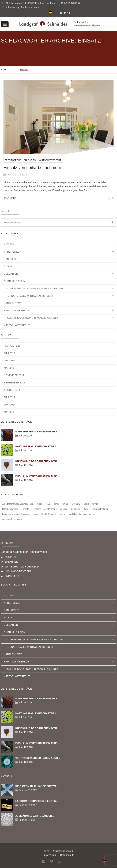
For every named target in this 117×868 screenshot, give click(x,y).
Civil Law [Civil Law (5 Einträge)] (76, 504)
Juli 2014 (9, 397)
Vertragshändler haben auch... (38, 758)
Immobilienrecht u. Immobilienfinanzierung (33, 288)
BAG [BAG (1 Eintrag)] (57, 504)
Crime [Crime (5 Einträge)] (95, 504)
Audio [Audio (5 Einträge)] (40, 504)
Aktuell (9, 244)
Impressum (50, 855)
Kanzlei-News (13, 303)
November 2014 (14, 375)
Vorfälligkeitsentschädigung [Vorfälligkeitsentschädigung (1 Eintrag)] (82, 514)
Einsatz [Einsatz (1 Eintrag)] (25, 509)
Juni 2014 (10, 405)
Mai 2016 (9, 368)
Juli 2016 (9, 353)
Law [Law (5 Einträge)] (86, 509)
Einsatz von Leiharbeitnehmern (32, 167)
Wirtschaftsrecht (50, 160)
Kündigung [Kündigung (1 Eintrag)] (75, 509)
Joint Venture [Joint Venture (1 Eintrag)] (51, 509)
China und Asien (14, 281)
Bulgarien (30, 160)
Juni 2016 (10, 361)
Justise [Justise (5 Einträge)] (64, 509)
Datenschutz (67, 855)
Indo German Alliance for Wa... (37, 786)
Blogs (8, 266)
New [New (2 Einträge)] (36, 514)
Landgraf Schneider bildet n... (37, 801)
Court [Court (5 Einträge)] (86, 504)
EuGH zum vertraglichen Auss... (37, 476)
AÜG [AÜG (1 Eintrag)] (48, 504)
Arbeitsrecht (13, 160)
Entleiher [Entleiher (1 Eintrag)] (37, 509)
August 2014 (12, 390)
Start (4, 70)
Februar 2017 (13, 346)
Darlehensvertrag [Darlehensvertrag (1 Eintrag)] (10, 509)
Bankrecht (11, 259)
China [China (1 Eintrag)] (65, 504)
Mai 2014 (9, 412)
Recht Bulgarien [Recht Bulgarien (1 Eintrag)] (49, 514)
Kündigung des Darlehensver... (37, 461)
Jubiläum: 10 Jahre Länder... (35, 816)
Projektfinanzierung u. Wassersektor (31, 318)
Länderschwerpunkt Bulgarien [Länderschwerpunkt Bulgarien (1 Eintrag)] (16, 514)
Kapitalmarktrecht (17, 310)
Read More (11, 198)
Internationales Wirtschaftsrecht (29, 296)
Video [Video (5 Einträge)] (63, 514)
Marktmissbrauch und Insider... (37, 432)
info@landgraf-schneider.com (22, 7)
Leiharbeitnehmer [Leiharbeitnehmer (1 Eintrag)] (100, 509)
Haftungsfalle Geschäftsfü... (37, 446)
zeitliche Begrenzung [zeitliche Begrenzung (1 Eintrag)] (12, 519)
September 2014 (14, 383)
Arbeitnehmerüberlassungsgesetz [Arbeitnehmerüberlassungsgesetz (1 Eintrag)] (18, 504)
